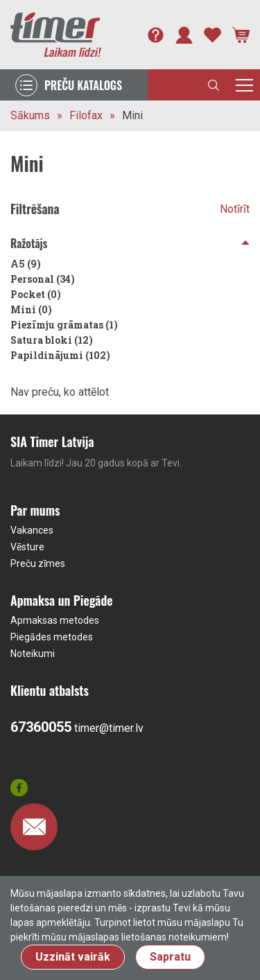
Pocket (36, 294)
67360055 (41, 727)
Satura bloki (52, 340)
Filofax (86, 115)
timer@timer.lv (109, 728)
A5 (26, 264)
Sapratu (170, 957)
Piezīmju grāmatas (64, 325)
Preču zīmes (38, 563)
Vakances (32, 530)
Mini (132, 115)
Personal (43, 279)
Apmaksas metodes (55, 620)
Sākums (30, 115)
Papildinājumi (60, 355)
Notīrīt (235, 209)
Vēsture (27, 547)
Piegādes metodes (52, 637)
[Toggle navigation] (244, 85)
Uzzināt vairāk (73, 957)
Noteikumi (33, 654)
